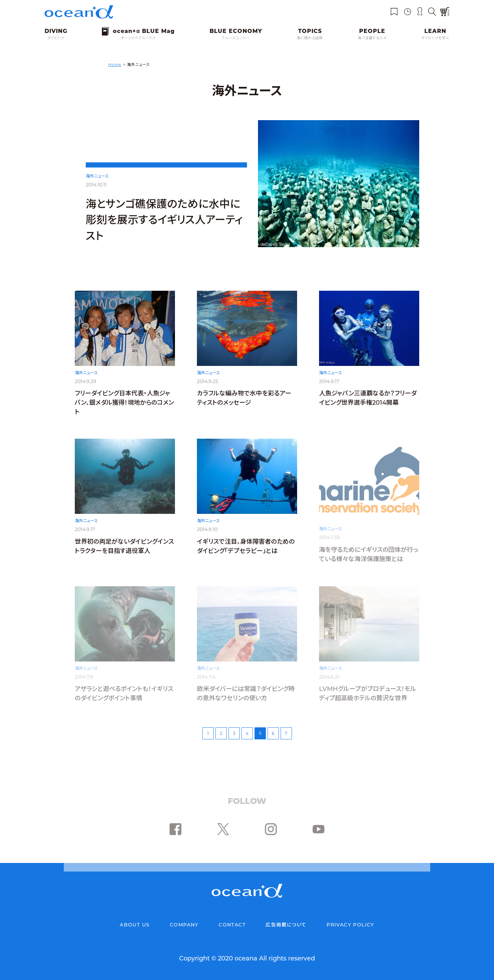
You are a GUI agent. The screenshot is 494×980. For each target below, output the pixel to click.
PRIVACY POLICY (350, 925)
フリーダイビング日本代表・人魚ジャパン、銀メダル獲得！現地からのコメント (124, 405)
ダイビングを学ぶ (435, 38)
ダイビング (56, 38)
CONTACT (232, 925)
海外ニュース (97, 176)
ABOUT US (135, 925)
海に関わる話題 (310, 38)
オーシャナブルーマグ (138, 38)
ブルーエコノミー (236, 38)
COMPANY (184, 925)
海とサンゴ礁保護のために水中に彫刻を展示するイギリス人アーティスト (164, 220)
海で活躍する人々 (372, 38)
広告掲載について (286, 925)
